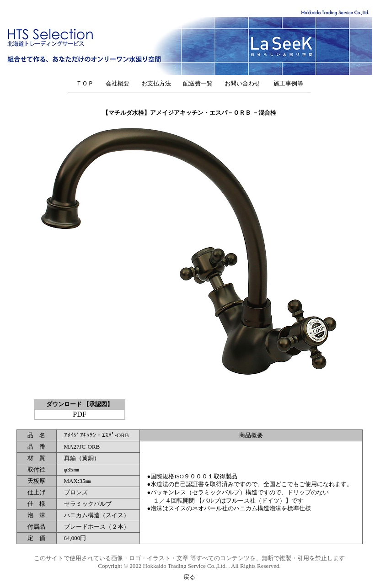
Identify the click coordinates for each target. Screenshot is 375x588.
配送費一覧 (198, 83)
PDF (79, 414)
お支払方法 (156, 83)
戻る (189, 577)
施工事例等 (288, 83)
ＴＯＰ (85, 83)
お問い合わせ (245, 83)
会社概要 (118, 83)
